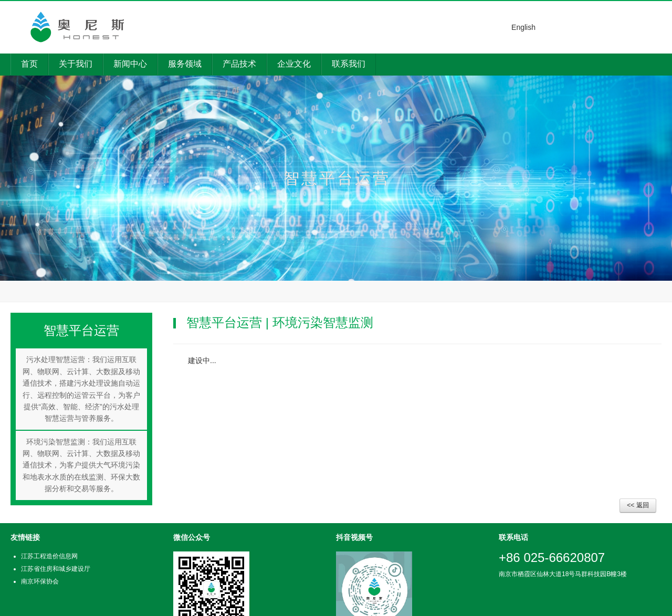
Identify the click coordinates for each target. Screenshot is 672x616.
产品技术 (239, 64)
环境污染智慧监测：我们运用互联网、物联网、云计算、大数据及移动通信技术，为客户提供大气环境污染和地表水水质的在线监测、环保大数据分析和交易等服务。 (81, 465)
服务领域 (185, 64)
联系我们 (349, 64)
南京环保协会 (40, 581)
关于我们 (76, 64)
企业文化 (294, 64)
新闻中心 (130, 64)
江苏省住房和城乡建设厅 (56, 569)
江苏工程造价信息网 (49, 556)
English (523, 27)
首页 (29, 64)
